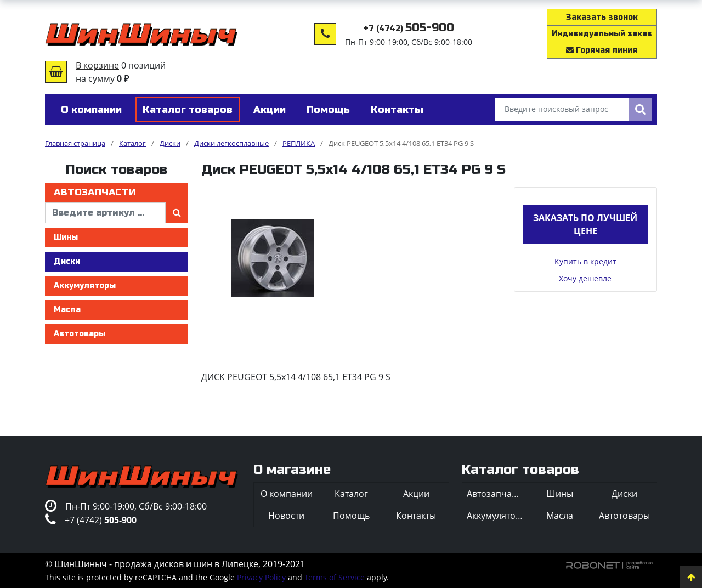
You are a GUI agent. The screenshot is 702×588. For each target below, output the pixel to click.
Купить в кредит (585, 261)
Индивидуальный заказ (602, 34)
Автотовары (80, 334)
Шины (66, 237)
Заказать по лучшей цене (585, 224)
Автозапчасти (95, 192)
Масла (67, 310)
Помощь (351, 516)
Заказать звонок (602, 17)
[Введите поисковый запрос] (562, 109)
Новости (286, 516)
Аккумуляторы (85, 285)
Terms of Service (335, 577)
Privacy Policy (261, 577)
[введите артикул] (105, 213)
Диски (67, 261)
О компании (287, 494)
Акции (416, 494)
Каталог (351, 494)
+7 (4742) (409, 29)
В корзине (97, 65)
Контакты (416, 516)
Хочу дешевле (585, 278)
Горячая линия (602, 50)
